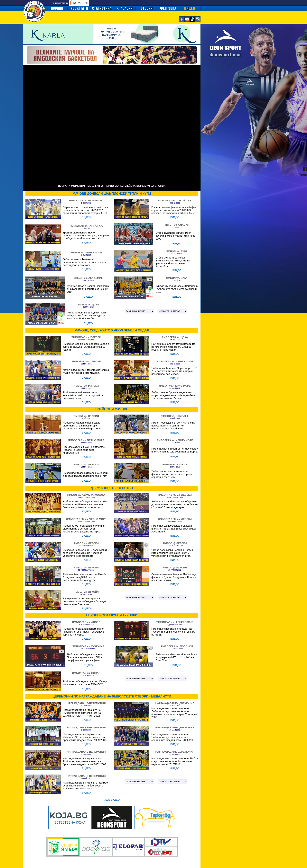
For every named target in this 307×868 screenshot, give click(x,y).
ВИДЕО (86, 217)
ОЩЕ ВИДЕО (112, 800)
